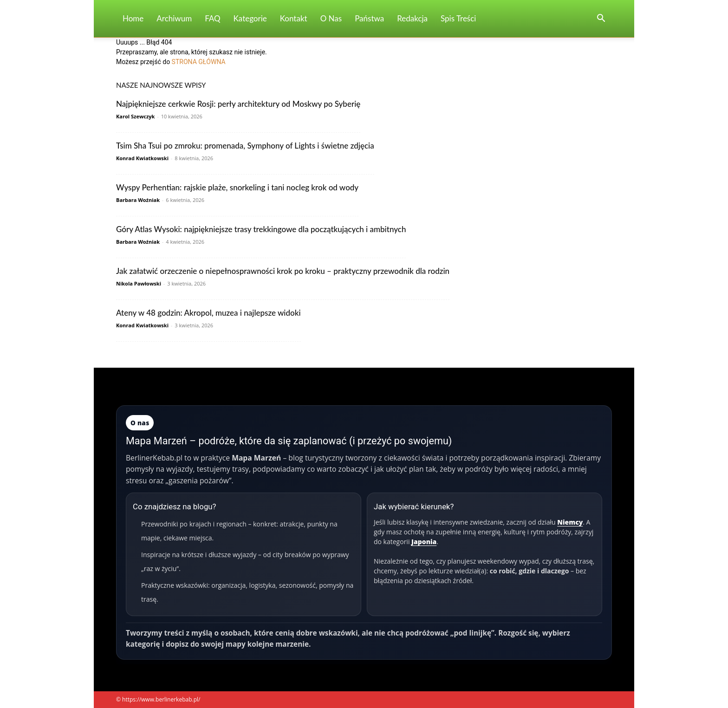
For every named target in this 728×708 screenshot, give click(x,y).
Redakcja (412, 18)
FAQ (212, 18)
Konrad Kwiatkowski (142, 158)
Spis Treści (458, 18)
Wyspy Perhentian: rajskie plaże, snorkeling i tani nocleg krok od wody (237, 187)
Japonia (424, 542)
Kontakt (294, 18)
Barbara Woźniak (138, 200)
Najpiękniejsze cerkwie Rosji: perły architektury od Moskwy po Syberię (238, 104)
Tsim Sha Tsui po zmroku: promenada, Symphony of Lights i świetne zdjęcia (245, 146)
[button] (601, 19)
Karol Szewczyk (135, 116)
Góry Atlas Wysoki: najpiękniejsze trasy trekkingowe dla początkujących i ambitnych (261, 229)
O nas (331, 18)
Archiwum (174, 18)
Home (133, 18)
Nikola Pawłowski (139, 283)
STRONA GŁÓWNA (199, 62)
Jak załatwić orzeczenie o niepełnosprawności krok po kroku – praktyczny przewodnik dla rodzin (283, 271)
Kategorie (250, 18)
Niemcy (570, 522)
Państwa (369, 18)
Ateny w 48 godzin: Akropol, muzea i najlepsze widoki (208, 313)
